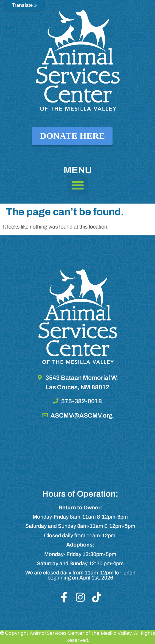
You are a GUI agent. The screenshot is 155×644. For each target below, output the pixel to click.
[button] (77, 185)
